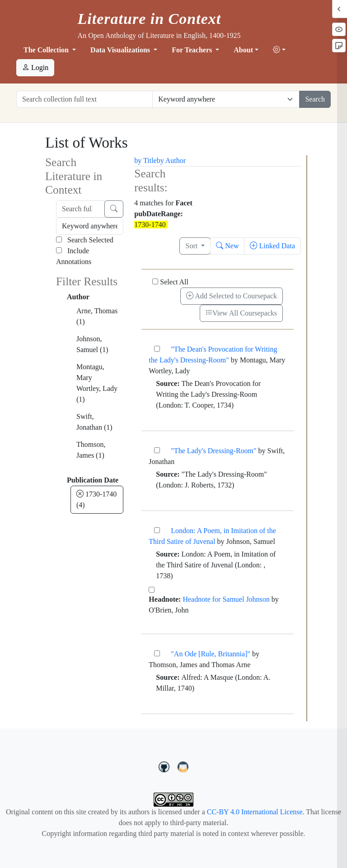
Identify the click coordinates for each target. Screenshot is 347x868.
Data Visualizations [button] (121, 50)
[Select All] (155, 281)
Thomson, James (91, 450)
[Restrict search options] (226, 99)
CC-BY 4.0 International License (255, 812)
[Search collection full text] (84, 99)
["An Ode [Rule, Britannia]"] (157, 653)
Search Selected (85, 240)
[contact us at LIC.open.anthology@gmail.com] (183, 766)
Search (315, 99)
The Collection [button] (47, 50)
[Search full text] (80, 209)
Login (35, 67)
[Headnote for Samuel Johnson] (152, 590)
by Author (171, 160)
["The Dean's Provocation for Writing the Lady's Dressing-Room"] (157, 349)
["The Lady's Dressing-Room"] (157, 450)
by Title (145, 160)
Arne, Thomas (97, 316)
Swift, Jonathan (94, 422)
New (227, 246)
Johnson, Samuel (92, 344)
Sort (192, 246)
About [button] (243, 50)
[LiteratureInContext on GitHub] (165, 766)
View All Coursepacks (241, 313)
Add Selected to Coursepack (232, 296)
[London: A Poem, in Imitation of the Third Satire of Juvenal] (157, 530)
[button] (279, 50)
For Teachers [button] (193, 50)
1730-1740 (96, 499)
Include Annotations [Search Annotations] (74, 256)
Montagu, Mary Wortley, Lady (97, 383)
